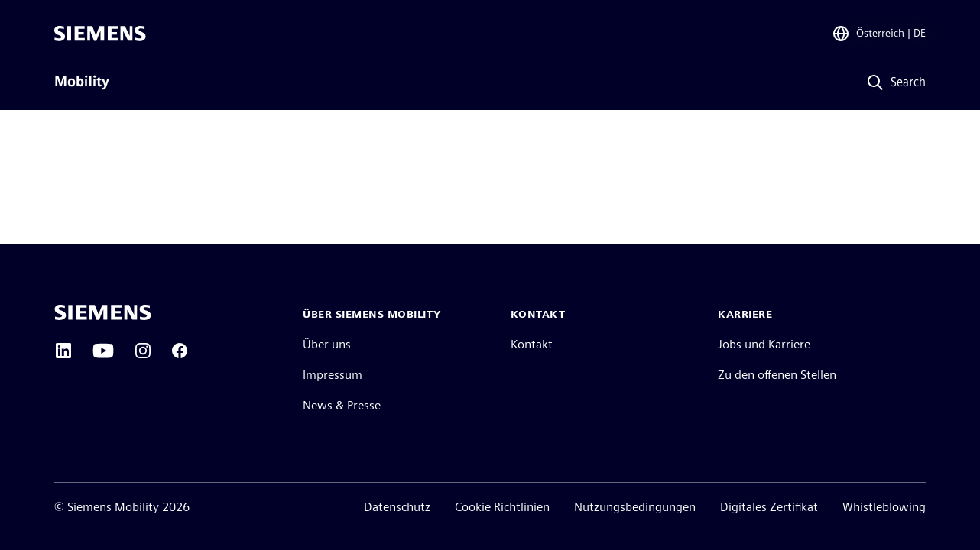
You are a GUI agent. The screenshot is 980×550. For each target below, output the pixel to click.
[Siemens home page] (103, 312)
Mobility (82, 82)
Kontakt (532, 344)
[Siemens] (100, 34)
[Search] (892, 83)
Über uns (327, 344)
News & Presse (342, 405)
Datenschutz (397, 507)
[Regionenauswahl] (879, 34)
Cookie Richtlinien (502, 507)
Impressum (333, 375)
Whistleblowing (884, 507)
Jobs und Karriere (764, 344)
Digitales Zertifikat (769, 507)
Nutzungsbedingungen (635, 507)
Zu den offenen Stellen (777, 375)
